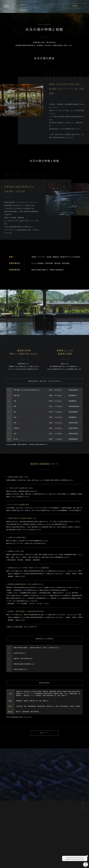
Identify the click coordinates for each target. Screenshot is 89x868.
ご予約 (74, 6)
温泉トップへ (44, 733)
